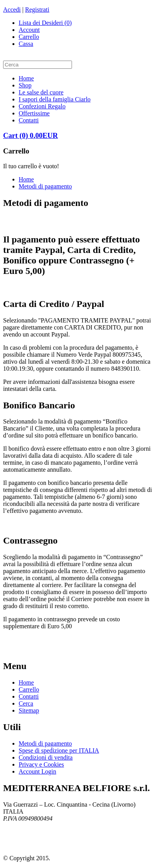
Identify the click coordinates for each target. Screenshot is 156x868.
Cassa (26, 44)
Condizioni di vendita (46, 757)
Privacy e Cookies (41, 764)
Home (26, 78)
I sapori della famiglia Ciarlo (55, 99)
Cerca (26, 703)
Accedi (12, 10)
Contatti (29, 120)
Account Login (37, 771)
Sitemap (29, 710)
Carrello (29, 37)
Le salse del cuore (41, 92)
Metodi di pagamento (45, 186)
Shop (25, 85)
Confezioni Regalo (42, 106)
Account (29, 30)
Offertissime (34, 113)
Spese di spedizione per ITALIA (59, 750)
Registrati (37, 10)
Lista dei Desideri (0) (45, 23)
